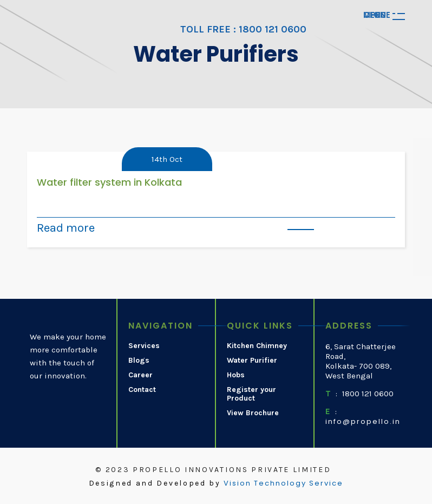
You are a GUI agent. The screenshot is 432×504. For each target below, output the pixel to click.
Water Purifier (252, 361)
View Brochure (253, 413)
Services (144, 346)
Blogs (139, 361)
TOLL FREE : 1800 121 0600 (243, 30)
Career (140, 375)
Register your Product (251, 394)
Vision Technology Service (283, 483)
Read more (66, 228)
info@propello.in (363, 422)
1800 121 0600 (368, 394)
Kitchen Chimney (257, 346)
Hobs (236, 375)
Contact (142, 390)
